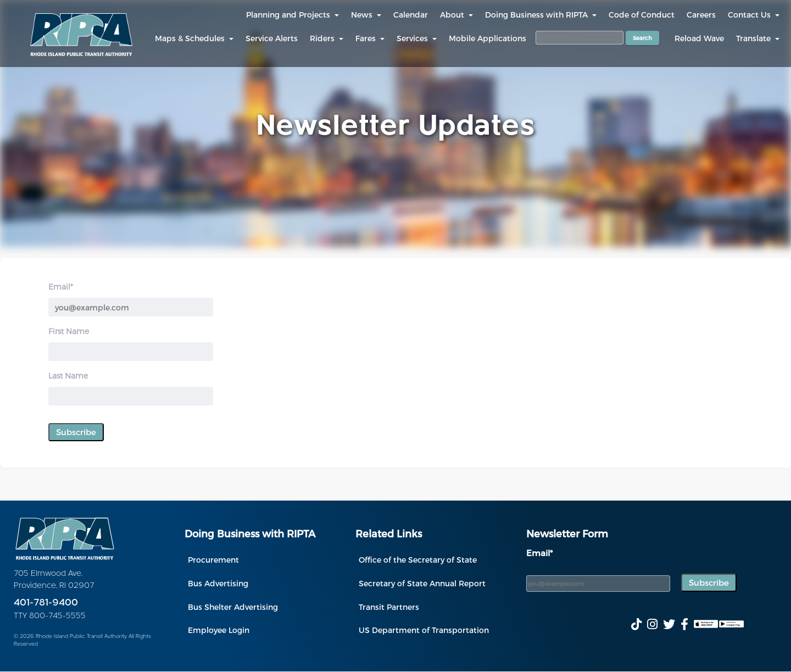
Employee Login (219, 630)
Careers (701, 15)
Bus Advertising (218, 583)
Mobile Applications (488, 38)
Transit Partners (389, 607)
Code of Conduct (642, 15)
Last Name (68, 376)
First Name (69, 331)
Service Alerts (272, 38)
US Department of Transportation (424, 630)
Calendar (411, 15)
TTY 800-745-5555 (50, 616)
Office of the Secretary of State (418, 560)
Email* (61, 287)
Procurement (213, 560)
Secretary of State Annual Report (422, 583)
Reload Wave (699, 38)
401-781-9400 (46, 603)
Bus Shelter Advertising (233, 607)
